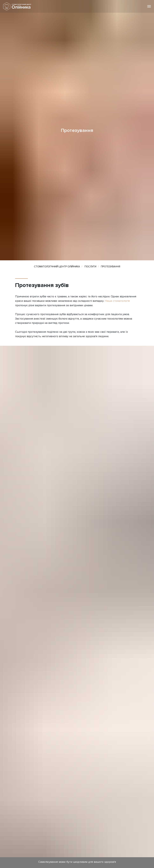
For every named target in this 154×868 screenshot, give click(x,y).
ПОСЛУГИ (90, 267)
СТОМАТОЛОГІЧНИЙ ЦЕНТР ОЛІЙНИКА (57, 267)
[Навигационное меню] (149, 6)
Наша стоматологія (117, 301)
